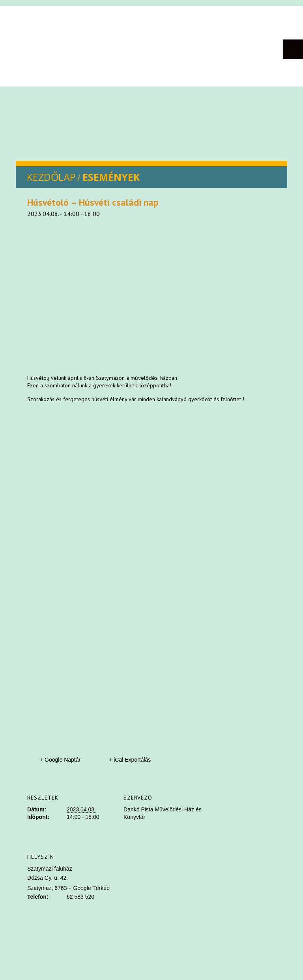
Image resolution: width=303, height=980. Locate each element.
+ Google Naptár (60, 760)
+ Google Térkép (89, 888)
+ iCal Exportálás (130, 760)
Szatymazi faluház (50, 869)
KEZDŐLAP (51, 177)
